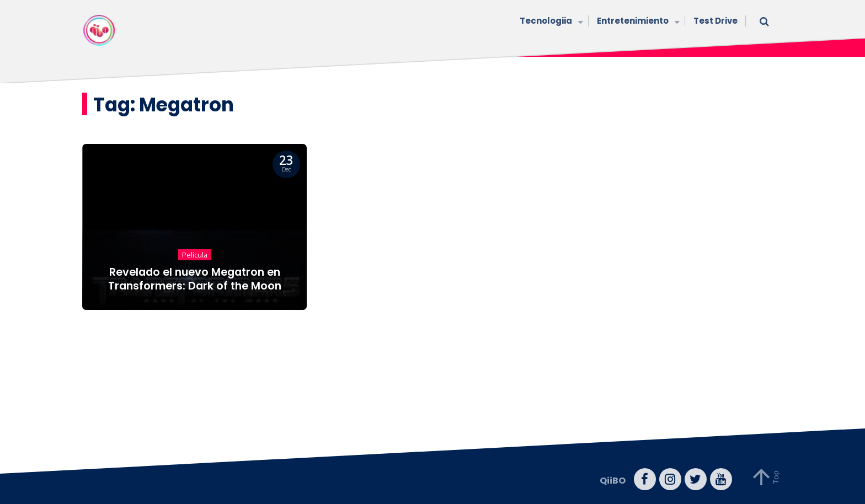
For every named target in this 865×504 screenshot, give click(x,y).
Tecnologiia (550, 22)
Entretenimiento (637, 22)
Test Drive (716, 21)
